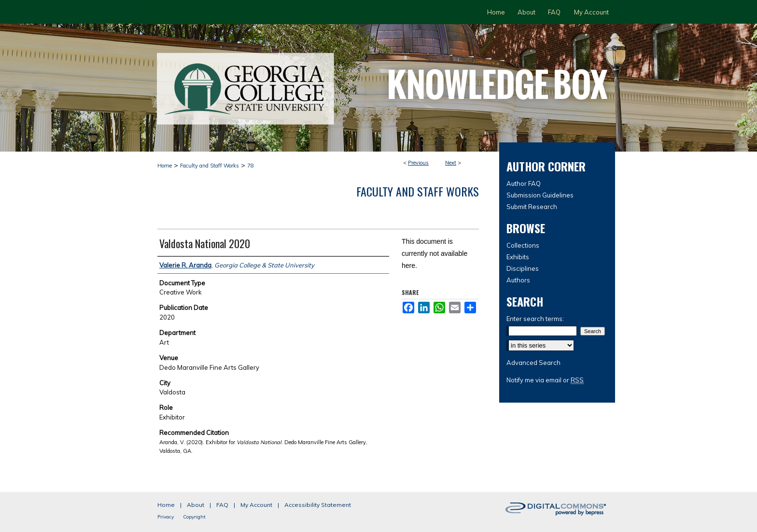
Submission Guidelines (540, 195)
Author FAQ (524, 183)
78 (251, 166)
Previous (418, 163)
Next (451, 163)
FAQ (222, 505)
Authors (518, 280)
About (196, 505)
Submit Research (532, 207)
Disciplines (523, 268)
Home (165, 166)
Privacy (166, 517)
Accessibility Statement (318, 505)
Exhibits (518, 257)
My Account (256, 505)
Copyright (194, 517)
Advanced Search (533, 363)
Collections (523, 245)
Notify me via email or (545, 380)
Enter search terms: (535, 319)
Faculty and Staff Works (210, 166)
